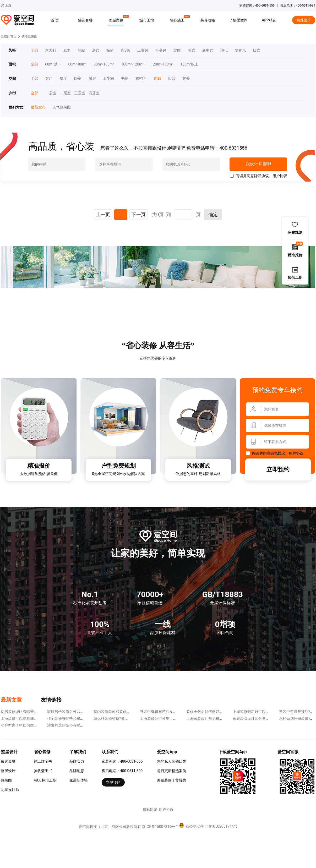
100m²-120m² (132, 64)
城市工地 (147, 20)
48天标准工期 (45, 780)
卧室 (78, 78)
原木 (67, 50)
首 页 (55, 20)
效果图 (6, 780)
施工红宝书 (43, 761)
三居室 (78, 93)
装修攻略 (208, 20)
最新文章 (11, 700)
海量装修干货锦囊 (172, 780)
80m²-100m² (104, 64)
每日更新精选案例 (172, 771)
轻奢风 (161, 50)
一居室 (49, 93)
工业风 (143, 50)
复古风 (240, 50)
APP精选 (269, 20)
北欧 (177, 50)
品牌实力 (77, 761)
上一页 (103, 214)
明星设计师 (10, 790)
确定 (213, 214)
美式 (192, 50)
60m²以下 (53, 64)
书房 (125, 78)
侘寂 (81, 50)
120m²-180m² (162, 64)
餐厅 (63, 78)
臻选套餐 (85, 20)
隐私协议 (261, 176)
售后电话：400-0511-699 (122, 771)
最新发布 (38, 107)
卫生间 (108, 78)
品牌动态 (77, 771)
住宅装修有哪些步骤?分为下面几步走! (78, 718)
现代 (224, 50)
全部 (34, 50)
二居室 (63, 93)
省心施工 (178, 19)
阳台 (172, 78)
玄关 (186, 78)
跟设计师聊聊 (258, 164)
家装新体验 (79, 780)
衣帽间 (141, 78)
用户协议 (280, 176)
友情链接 (51, 700)
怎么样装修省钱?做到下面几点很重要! (124, 718)
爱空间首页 (9, 36)
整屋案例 (117, 19)
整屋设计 (8, 771)
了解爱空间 (238, 20)
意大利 (51, 50)
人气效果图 (60, 107)
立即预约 (278, 469)
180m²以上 (189, 64)
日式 (257, 50)
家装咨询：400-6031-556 (122, 761)
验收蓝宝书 (43, 771)
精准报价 (304, 20)
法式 (96, 50)
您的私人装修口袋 (172, 761)
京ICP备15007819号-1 (160, 827)
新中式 (208, 50)
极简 (110, 50)
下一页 (139, 214)
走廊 (157, 78)
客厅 (49, 78)
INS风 (126, 50)
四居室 (92, 93)
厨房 (92, 78)
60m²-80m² (77, 64)
